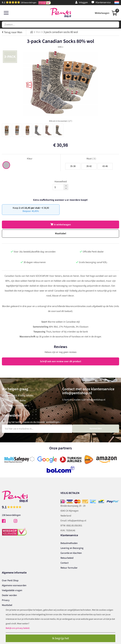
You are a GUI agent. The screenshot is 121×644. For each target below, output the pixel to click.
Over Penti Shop (10, 581)
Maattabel (61, 233)
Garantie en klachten (71, 553)
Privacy (6, 600)
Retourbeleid (67, 558)
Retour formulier (69, 568)
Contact (64, 563)
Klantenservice (101, 2)
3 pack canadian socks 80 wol (61, 32)
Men (38, 32)
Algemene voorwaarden (14, 585)
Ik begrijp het (60, 638)
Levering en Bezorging (72, 548)
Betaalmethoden (69, 543)
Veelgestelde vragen (12, 590)
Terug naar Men (12, 32)
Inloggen (82, 2)
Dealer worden (9, 595)
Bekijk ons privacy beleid (18, 628)
